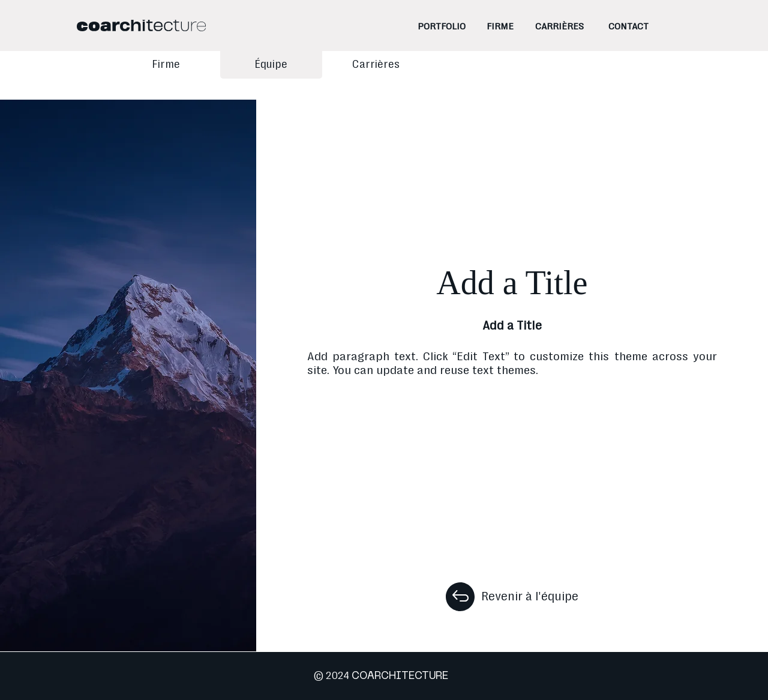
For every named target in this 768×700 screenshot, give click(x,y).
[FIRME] (500, 26)
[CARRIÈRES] (559, 26)
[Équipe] (271, 65)
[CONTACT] (628, 26)
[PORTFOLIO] (442, 26)
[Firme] (166, 65)
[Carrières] (376, 65)
